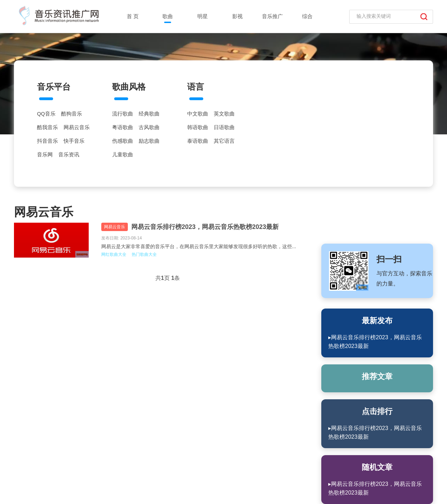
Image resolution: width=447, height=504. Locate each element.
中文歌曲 (198, 114)
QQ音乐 (46, 114)
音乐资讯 (69, 155)
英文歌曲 (224, 114)
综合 (307, 16)
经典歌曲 (149, 114)
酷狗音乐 (72, 114)
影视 (237, 16)
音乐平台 (54, 87)
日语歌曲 (224, 127)
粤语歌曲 (123, 127)
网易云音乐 (77, 127)
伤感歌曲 (123, 141)
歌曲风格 (129, 87)
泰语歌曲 (198, 141)
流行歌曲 (123, 114)
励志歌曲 (149, 141)
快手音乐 (74, 141)
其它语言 (224, 141)
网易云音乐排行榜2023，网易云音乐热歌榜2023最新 (205, 227)
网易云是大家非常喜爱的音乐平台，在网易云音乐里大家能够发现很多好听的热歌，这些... (199, 246)
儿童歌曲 (123, 155)
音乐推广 (272, 16)
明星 (203, 16)
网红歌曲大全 (114, 254)
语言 (196, 87)
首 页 (133, 16)
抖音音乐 (47, 141)
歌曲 (168, 16)
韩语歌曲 (198, 127)
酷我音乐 (47, 127)
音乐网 (45, 155)
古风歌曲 (149, 127)
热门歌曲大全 (144, 254)
